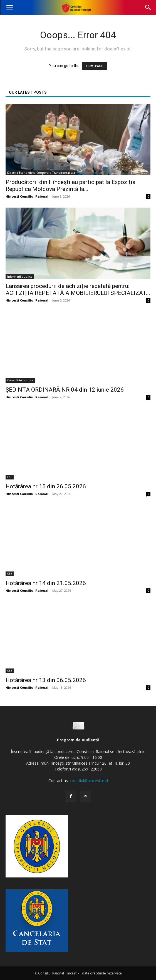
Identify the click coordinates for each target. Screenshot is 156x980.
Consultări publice (20, 380)
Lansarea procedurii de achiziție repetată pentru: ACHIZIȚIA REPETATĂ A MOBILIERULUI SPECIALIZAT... (78, 289)
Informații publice (20, 277)
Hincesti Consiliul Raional (27, 196)
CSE (10, 477)
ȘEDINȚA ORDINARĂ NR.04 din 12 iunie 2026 (65, 390)
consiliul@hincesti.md (89, 781)
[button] (9, 7)
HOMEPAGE (95, 66)
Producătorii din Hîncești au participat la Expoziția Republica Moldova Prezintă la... (70, 186)
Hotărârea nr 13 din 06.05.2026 (46, 680)
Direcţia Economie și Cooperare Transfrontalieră (41, 173)
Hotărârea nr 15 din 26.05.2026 (46, 486)
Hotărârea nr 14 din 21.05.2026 (46, 583)
